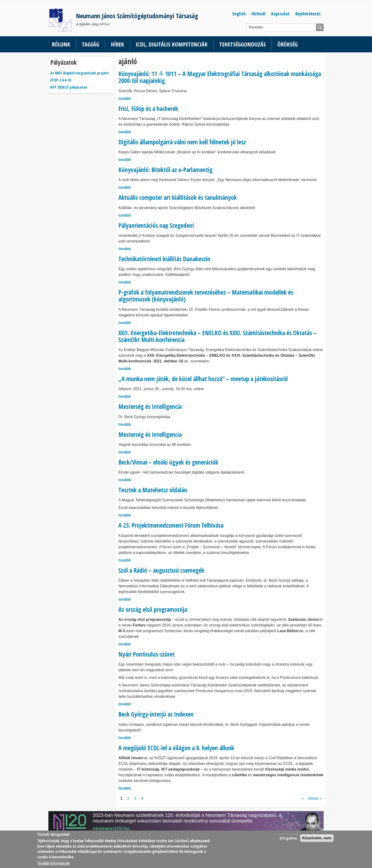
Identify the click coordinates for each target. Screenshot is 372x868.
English (239, 14)
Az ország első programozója (153, 609)
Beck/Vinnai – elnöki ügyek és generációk (168, 462)
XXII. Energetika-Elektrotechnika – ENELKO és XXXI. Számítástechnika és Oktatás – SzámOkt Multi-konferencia (217, 336)
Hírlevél (258, 14)
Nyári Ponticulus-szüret (146, 654)
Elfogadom (288, 838)
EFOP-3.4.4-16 (61, 80)
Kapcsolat (280, 14)
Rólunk (61, 44)
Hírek (117, 44)
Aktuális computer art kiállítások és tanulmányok (178, 197)
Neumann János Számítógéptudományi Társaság (137, 16)
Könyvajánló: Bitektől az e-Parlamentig (165, 170)
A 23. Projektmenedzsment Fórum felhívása (171, 525)
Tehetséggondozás (242, 44)
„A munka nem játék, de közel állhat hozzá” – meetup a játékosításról (203, 379)
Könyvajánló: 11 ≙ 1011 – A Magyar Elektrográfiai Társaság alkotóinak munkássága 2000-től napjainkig (220, 77)
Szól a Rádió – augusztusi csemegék (161, 570)
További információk (53, 863)
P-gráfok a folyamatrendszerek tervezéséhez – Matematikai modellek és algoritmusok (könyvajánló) (206, 296)
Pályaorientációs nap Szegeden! (156, 225)
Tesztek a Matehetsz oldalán (153, 490)
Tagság (91, 44)
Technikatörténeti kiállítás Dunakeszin (164, 259)
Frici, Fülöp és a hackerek (148, 109)
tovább (125, 98)
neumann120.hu (112, 828)
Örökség (288, 44)
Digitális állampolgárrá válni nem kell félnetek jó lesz (182, 142)
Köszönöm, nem (317, 838)
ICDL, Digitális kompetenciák (172, 44)
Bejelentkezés (308, 14)
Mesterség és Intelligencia (150, 407)
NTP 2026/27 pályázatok (69, 87)
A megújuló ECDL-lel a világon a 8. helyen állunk (176, 748)
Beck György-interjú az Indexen (156, 714)
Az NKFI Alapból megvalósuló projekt (80, 73)
